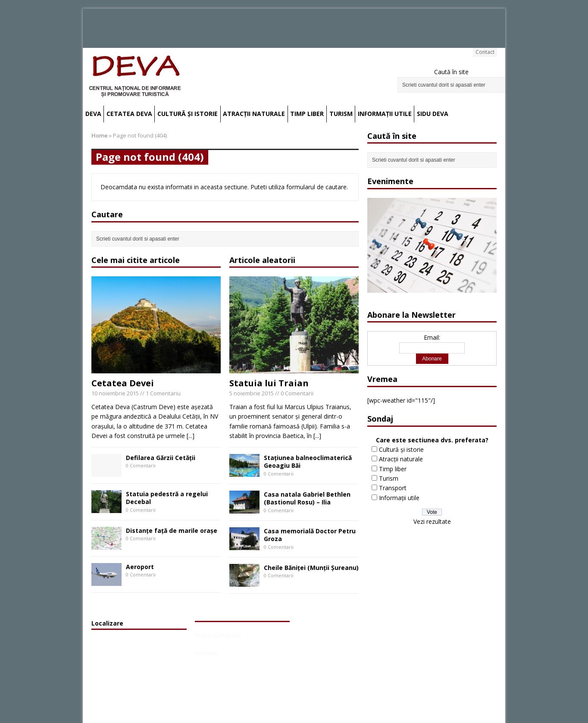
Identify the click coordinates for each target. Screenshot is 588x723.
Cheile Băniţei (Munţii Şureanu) (311, 568)
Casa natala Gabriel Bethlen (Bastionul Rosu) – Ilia (307, 498)
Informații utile (385, 114)
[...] (191, 436)
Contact (485, 52)
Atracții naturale (254, 114)
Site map (206, 653)
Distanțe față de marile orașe (172, 531)
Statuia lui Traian (269, 383)
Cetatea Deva (129, 114)
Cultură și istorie (188, 114)
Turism (341, 114)
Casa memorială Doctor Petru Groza (310, 535)
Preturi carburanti (218, 635)
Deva (93, 114)
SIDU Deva (433, 114)
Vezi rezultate (432, 521)
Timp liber (307, 114)
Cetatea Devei (123, 383)
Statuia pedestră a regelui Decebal (167, 498)
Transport (393, 488)
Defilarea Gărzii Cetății (161, 458)
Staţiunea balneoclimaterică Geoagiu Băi (308, 462)
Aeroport (140, 567)
